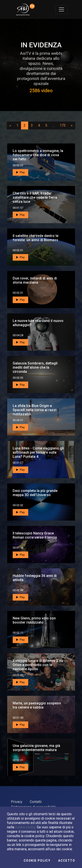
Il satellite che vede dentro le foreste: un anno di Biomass (36, 238)
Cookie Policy (37, 861)
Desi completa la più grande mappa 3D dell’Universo (35, 493)
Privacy (17, 802)
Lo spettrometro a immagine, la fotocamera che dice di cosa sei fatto (38, 155)
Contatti (36, 802)
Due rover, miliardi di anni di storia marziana (35, 280)
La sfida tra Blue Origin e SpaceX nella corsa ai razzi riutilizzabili (35, 410)
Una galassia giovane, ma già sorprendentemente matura (36, 748)
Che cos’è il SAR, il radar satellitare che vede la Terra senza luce (35, 197)
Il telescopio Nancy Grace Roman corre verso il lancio (35, 535)
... (54, 125)
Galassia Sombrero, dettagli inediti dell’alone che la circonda (35, 367)
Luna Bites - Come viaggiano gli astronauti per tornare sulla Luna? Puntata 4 (38, 452)
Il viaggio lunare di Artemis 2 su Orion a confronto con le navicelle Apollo (38, 665)
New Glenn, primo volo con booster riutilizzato (34, 620)
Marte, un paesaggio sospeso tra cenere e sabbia (37, 705)
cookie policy (25, 827)
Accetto (67, 861)
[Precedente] (10, 126)
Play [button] (20, 172)
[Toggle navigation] (61, 9)
